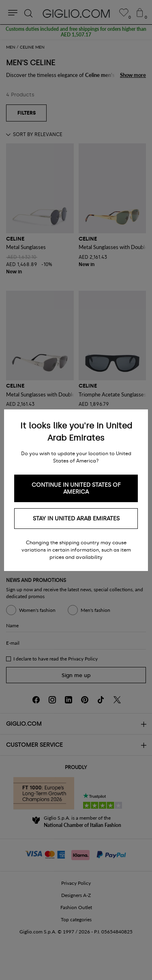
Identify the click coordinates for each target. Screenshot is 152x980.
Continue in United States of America (76, 488)
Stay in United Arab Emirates (76, 519)
